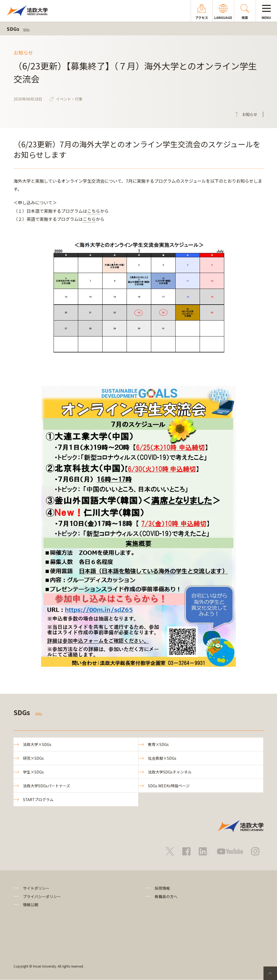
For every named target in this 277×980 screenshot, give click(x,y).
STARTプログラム (39, 800)
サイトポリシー (36, 889)
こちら (94, 211)
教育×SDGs (158, 744)
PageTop (270, 973)
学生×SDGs (33, 772)
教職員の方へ (166, 897)
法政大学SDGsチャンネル (170, 772)
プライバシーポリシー (42, 897)
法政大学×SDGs (37, 744)
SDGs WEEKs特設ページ (169, 786)
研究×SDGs (33, 758)
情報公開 (31, 905)
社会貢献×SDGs (162, 758)
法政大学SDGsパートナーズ (47, 786)
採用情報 (162, 889)
